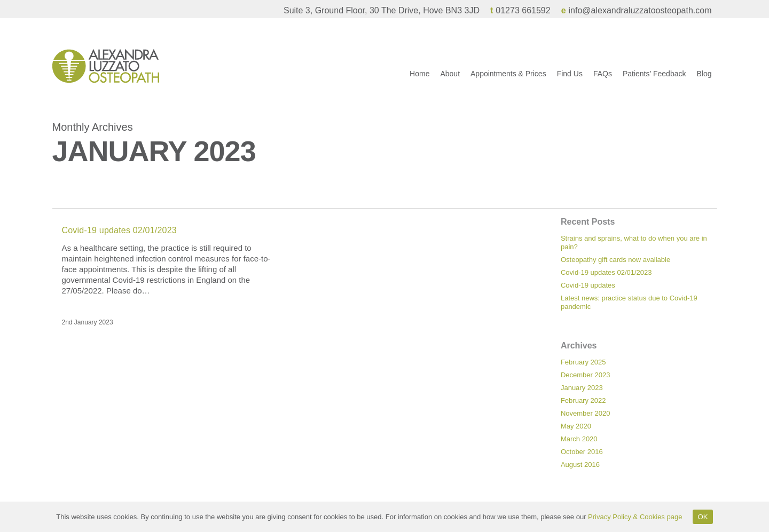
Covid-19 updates (588, 285)
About (450, 80)
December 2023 (586, 375)
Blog (704, 80)
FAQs (603, 80)
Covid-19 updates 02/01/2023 (119, 230)
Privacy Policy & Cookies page (635, 517)
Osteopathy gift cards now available (615, 260)
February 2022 (583, 400)
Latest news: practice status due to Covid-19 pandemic (629, 302)
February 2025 (583, 362)
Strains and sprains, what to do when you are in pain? (634, 243)
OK (703, 517)
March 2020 (579, 439)
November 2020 (586, 413)
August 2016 (580, 464)
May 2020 (576, 426)
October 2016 (582, 452)
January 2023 (582, 388)
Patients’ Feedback (654, 80)
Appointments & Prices (508, 80)
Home (419, 80)
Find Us (570, 80)
